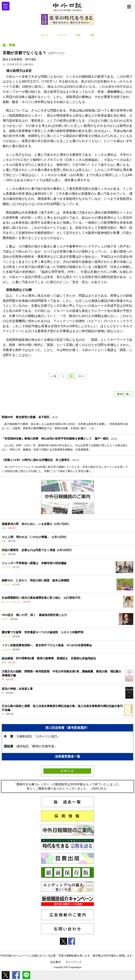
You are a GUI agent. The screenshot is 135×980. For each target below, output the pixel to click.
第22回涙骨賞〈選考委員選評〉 (67, 728)
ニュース (62, 35)
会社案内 (55, 962)
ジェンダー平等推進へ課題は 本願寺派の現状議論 (34, 563)
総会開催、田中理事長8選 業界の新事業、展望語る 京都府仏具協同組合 (49, 658)
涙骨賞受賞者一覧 (67, 757)
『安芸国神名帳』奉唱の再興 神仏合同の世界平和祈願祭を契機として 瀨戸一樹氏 (55, 439)
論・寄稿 (9, 45)
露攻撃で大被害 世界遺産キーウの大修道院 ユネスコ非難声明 (43, 632)
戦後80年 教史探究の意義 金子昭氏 (26, 417)
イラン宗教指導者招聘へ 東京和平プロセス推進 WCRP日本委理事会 (47, 645)
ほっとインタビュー (11, 602)
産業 (4, 663)
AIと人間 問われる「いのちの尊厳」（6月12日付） (35, 537)
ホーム (44, 35)
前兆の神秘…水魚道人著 (17, 689)
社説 (78, 35)
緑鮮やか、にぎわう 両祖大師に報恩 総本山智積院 (36, 580)
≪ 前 (54, 376)
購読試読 (6, 6)
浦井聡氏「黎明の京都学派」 (37, 746)
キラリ (5, 619)
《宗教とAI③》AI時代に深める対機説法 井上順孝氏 (36, 460)
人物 (92, 35)
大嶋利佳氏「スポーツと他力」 (38, 736)
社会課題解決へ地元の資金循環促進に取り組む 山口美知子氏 (41, 598)
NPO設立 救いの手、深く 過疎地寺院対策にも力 (34, 615)
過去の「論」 (124, 394)
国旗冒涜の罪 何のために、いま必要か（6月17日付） (36, 524)
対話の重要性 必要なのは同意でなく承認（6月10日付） (38, 550)
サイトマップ (73, 962)
